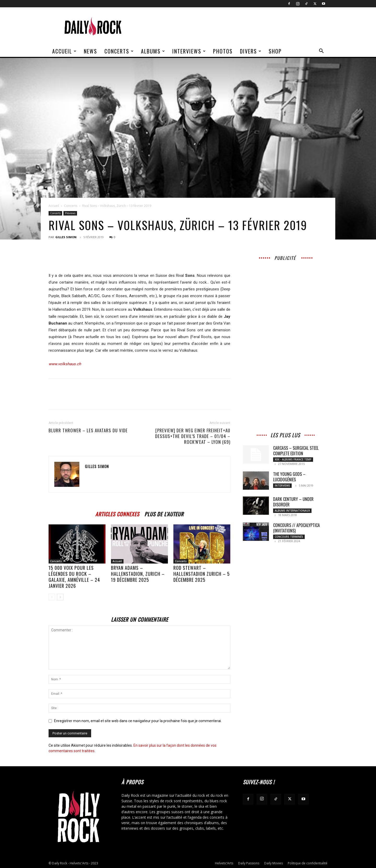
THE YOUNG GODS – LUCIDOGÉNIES (289, 477)
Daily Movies (274, 863)
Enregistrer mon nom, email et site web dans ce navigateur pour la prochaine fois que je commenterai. (138, 721)
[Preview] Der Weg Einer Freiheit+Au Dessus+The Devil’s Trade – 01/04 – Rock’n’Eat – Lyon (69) (193, 436)
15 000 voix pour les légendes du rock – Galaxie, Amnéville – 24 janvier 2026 (74, 577)
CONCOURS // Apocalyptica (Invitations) (296, 528)
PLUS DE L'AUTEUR (164, 513)
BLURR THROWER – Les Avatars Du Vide (88, 430)
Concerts (119, 51)
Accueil (64, 51)
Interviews (189, 51)
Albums (153, 51)
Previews (70, 213)
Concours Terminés (289, 537)
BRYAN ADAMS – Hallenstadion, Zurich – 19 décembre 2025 (138, 574)
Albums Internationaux (292, 511)
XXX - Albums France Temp (293, 459)
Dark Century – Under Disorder (293, 502)
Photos (223, 51)
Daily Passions (249, 863)
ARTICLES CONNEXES (117, 513)
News (90, 51)
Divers (251, 51)
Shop (275, 51)
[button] (321, 52)
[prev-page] (52, 597)
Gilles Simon (66, 237)
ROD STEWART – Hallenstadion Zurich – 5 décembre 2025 (202, 574)
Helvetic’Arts (224, 863)
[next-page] (60, 597)
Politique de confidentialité (308, 863)
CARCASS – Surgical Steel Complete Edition (296, 451)
